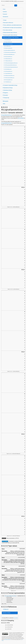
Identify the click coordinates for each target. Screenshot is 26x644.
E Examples (5, 95)
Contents (5, 12)
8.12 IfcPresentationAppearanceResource (11, 63)
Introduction (5, 17)
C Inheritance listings (7, 90)
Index (4, 104)
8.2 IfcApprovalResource (8, 42)
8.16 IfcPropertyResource (8, 71)
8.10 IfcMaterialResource (8, 59)
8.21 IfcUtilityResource (7, 82)
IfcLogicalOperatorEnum (6, 115)
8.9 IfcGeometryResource (8, 57)
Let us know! (16, 618)
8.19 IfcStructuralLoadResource (9, 78)
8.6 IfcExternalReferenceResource (9, 50)
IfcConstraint (21, 118)
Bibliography (6, 101)
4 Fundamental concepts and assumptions (12, 28)
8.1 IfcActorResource (7, 40)
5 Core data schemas (7, 30)
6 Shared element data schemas (10, 33)
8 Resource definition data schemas (11, 37)
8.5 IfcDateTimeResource (8, 48)
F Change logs (6, 98)
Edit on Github (6, 613)
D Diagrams (5, 93)
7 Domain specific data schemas (10, 35)
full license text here (7, 640)
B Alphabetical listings (8, 88)
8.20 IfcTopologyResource (8, 80)
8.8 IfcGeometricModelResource (9, 54)
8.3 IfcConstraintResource (8, 44)
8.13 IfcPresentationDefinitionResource (10, 65)
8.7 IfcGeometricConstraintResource (10, 52)
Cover (4, 9)
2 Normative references (8, 23)
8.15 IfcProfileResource (8, 69)
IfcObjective (6, 609)
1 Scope (5, 20)
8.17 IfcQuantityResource (8, 73)
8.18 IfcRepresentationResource (9, 76)
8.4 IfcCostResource (7, 46)
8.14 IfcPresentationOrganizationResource (11, 67)
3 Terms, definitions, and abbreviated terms (12, 25)
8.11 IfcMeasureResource (8, 61)
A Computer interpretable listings (10, 85)
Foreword (5, 14)
